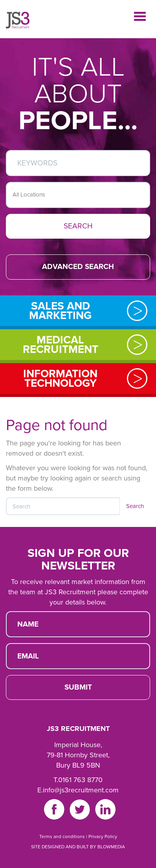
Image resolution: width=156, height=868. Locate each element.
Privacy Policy (103, 836)
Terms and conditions (62, 836)
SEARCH (78, 226)
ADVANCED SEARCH (78, 267)
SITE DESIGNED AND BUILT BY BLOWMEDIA (78, 847)
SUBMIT (78, 687)
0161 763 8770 (80, 780)
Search (135, 506)
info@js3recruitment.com (81, 790)
